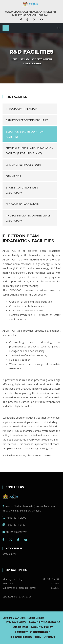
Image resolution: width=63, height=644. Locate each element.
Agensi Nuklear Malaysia (32, 618)
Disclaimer (20, 627)
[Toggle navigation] (6, 28)
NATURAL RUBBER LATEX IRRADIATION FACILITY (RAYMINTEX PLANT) (30, 151)
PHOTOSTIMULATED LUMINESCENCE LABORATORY (28, 218)
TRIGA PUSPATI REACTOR (21, 109)
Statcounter (9, 554)
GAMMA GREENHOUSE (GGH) (23, 165)
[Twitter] (11, 540)
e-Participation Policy (26, 637)
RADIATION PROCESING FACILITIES (27, 120)
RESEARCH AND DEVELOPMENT (36, 59)
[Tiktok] (18, 540)
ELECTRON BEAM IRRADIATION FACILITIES (25, 134)
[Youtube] (26, 540)
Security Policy (42, 627)
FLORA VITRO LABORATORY (23, 204)
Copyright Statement (44, 622)
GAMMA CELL (14, 176)
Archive (50, 637)
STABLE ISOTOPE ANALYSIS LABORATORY (22, 190)
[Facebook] (3, 540)
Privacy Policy (16, 622)
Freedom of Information (33, 632)
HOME (14, 59)
